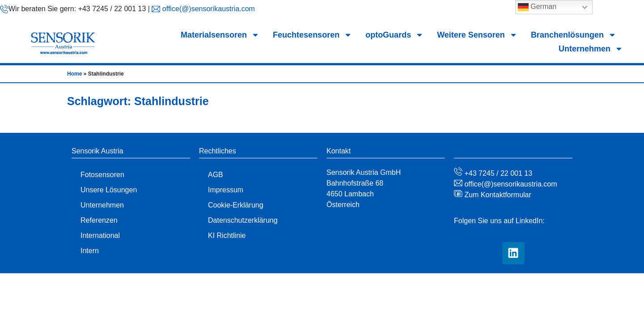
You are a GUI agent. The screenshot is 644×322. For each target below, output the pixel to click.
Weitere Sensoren (477, 35)
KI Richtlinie (227, 235)
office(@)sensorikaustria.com (208, 9)
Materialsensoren (220, 35)
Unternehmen (591, 49)
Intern (90, 251)
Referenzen (99, 220)
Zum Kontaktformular (497, 195)
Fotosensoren (102, 175)
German (537, 7)
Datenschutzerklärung (243, 220)
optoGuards (394, 35)
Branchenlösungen (574, 35)
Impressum (226, 190)
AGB (216, 175)
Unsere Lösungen (109, 190)
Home (74, 74)
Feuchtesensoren (312, 35)
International (100, 235)
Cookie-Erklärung (236, 205)
